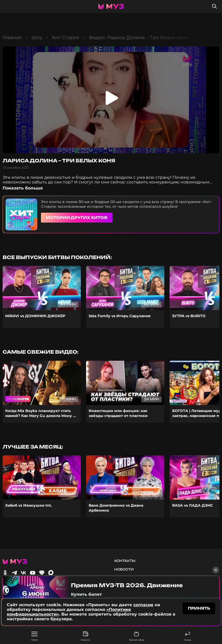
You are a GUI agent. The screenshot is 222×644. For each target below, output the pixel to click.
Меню (35, 636)
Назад (188, 636)
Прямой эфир (136, 636)
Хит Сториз (66, 38)
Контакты (125, 561)
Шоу (37, 38)
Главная (12, 38)
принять (199, 608)
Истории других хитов (77, 217)
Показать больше (23, 188)
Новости (85, 636)
